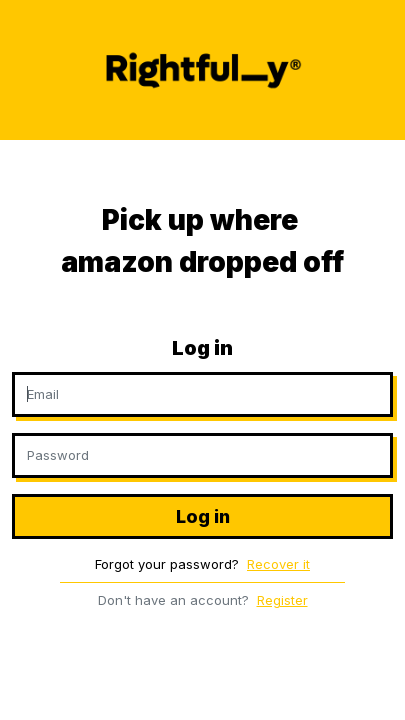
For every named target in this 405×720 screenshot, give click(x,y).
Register (282, 600)
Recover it (278, 564)
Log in (203, 516)
